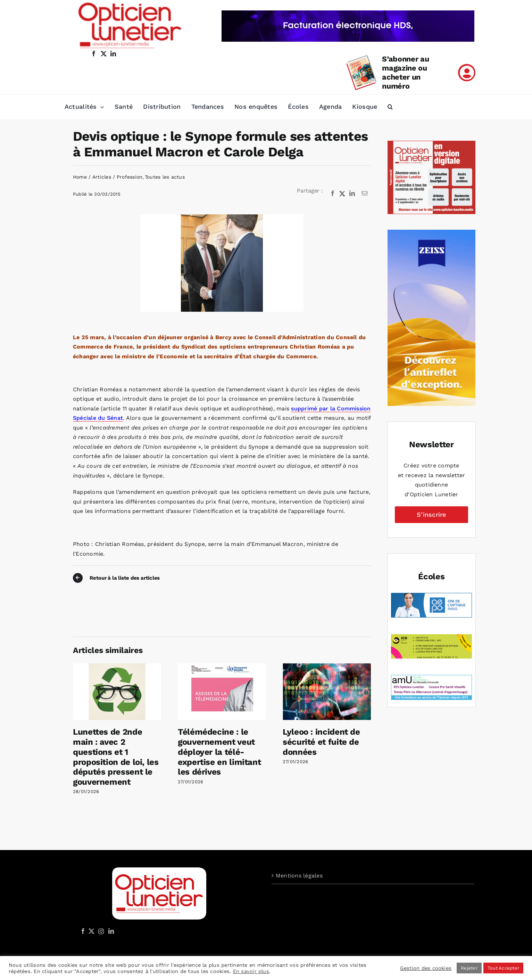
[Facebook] (333, 194)
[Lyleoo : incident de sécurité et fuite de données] (327, 667)
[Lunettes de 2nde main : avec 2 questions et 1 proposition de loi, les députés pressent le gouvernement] (117, 667)
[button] (390, 107)
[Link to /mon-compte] (467, 73)
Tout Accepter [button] (503, 968)
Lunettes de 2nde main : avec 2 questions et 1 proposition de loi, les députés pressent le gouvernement (116, 757)
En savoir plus (251, 971)
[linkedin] (113, 54)
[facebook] (94, 54)
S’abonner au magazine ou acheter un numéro (405, 72)
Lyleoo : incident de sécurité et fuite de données (321, 742)
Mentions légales (299, 876)
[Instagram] (100, 931)
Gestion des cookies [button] (426, 968)
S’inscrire (431, 514)
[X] (342, 194)
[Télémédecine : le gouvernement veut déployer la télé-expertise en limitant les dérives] (222, 667)
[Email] (365, 194)
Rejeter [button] (469, 968)
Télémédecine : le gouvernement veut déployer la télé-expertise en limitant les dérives (219, 752)
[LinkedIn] (352, 194)
